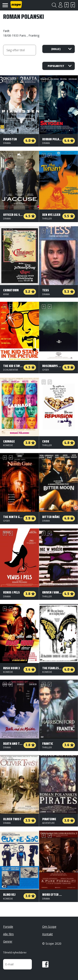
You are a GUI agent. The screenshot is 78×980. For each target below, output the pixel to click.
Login (60, 5)
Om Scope (49, 927)
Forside (8, 927)
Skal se (67, 5)
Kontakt (48, 934)
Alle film (8, 934)
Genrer (8, 941)
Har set (73, 5)
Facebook (45, 964)
